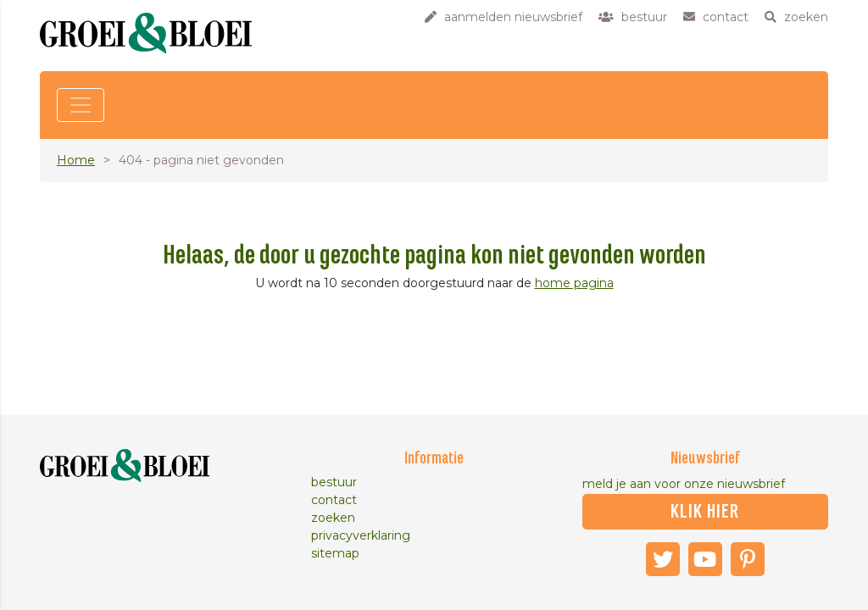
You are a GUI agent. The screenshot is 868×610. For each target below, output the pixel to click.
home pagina (574, 283)
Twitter (663, 559)
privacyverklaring (361, 535)
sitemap (335, 553)
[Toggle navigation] (81, 105)
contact (334, 500)
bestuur (334, 482)
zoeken (333, 518)
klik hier (705, 512)
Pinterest (748, 559)
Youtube (705, 559)
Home (76, 160)
